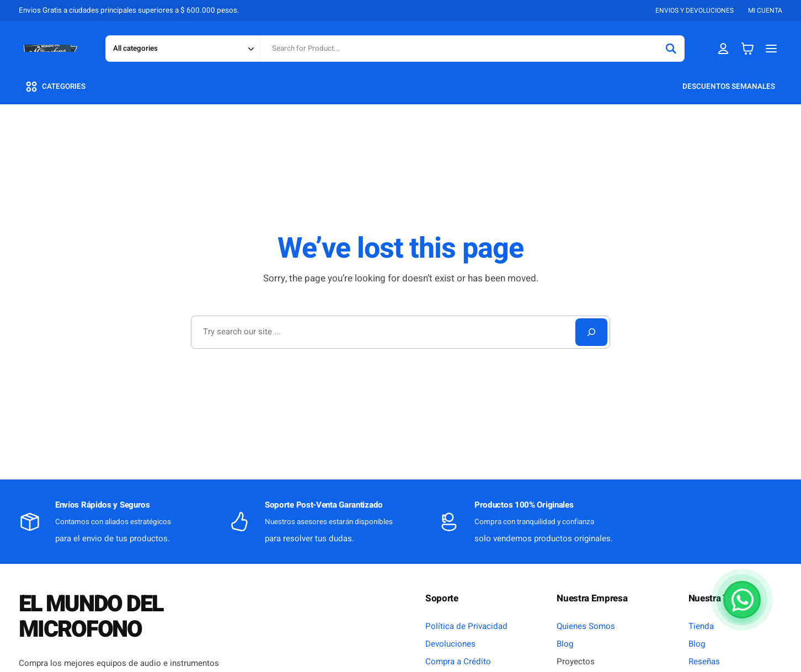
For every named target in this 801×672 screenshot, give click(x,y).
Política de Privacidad (466, 626)
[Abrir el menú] (771, 48)
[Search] (671, 49)
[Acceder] (723, 48)
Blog (565, 644)
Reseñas (704, 662)
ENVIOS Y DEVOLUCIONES (695, 10)
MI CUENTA (765, 10)
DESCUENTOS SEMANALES (729, 87)
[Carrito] (747, 48)
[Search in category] (182, 49)
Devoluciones (450, 644)
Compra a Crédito (458, 662)
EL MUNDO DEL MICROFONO (91, 617)
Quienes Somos (586, 626)
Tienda (701, 626)
